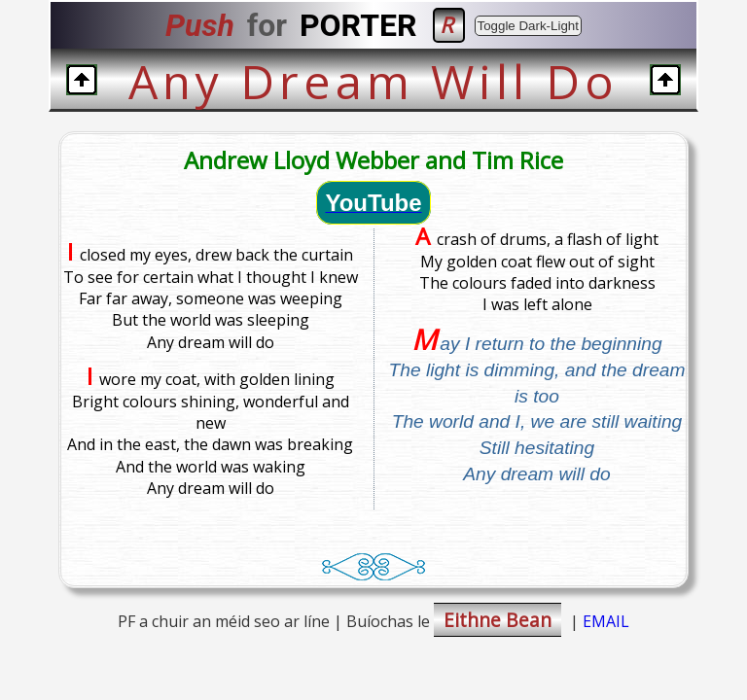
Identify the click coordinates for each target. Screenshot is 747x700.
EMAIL (606, 621)
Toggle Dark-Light (528, 26)
